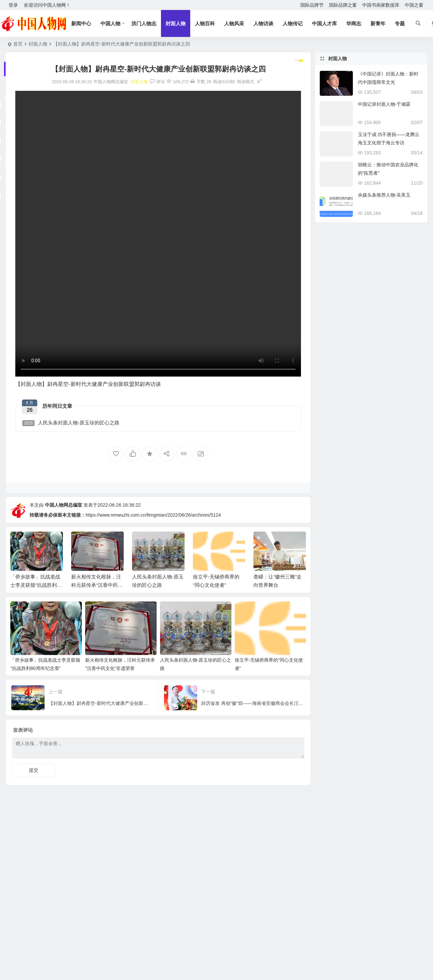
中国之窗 (414, 5)
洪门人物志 (144, 23)
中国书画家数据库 (381, 5)
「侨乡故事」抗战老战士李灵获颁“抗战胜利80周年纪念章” (36, 585)
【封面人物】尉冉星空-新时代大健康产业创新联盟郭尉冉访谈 (88, 384)
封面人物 (176, 23)
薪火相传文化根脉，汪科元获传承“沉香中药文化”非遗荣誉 (97, 585)
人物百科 (205, 23)
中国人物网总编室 (64, 505)
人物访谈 (263, 23)
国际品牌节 (312, 5)
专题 (400, 23)
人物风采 (234, 23)
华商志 (354, 23)
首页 (18, 44)
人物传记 (293, 23)
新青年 (378, 23)
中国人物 (110, 23)
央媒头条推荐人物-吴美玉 (384, 195)
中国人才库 (324, 23)
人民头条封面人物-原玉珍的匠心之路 (71, 423)
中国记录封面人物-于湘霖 (384, 104)
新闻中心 (81, 23)
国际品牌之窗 (343, 5)
